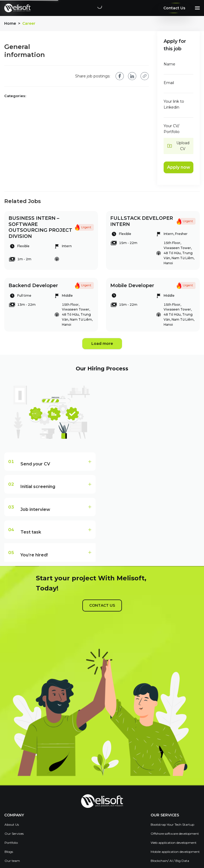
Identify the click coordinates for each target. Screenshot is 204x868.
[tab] (50, 462)
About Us (12, 824)
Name (169, 64)
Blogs (9, 852)
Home (10, 23)
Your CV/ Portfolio (172, 129)
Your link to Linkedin (174, 104)
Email (169, 83)
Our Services (14, 834)
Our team (12, 861)
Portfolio (11, 843)
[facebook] (120, 76)
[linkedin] (132, 76)
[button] (179, 146)
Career (29, 24)
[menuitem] (14, 825)
